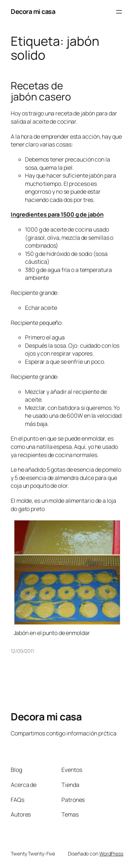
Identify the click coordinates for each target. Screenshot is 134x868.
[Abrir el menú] (119, 12)
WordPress (111, 854)
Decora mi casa (33, 11)
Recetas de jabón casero (41, 91)
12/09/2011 (22, 651)
